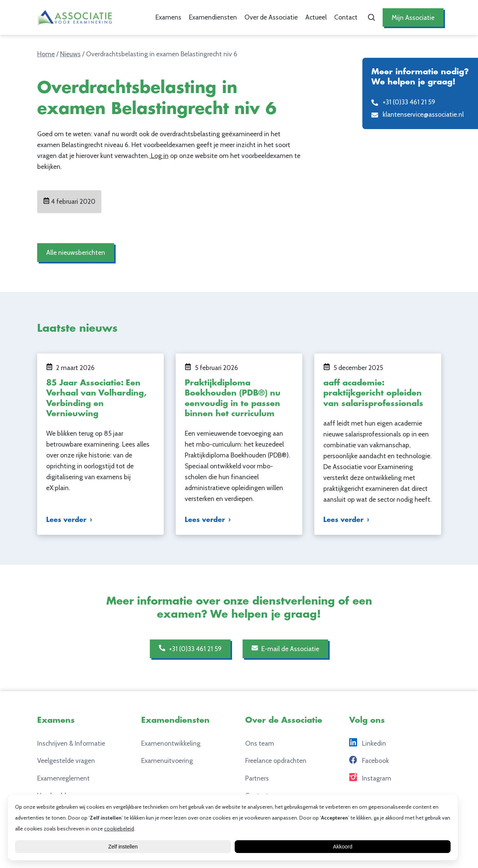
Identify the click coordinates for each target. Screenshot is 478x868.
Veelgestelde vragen (66, 760)
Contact (346, 17)
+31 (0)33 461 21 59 (190, 649)
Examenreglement (63, 778)
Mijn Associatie (413, 17)
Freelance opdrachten (276, 760)
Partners (257, 778)
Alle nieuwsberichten (76, 252)
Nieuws (70, 54)
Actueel (316, 17)
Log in (159, 156)
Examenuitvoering (167, 760)
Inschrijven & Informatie (71, 743)
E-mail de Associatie (286, 649)
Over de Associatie (271, 17)
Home (46, 54)
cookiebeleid (119, 829)
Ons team (260, 743)
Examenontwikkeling (171, 743)
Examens (168, 17)
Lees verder (66, 520)
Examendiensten (213, 17)
